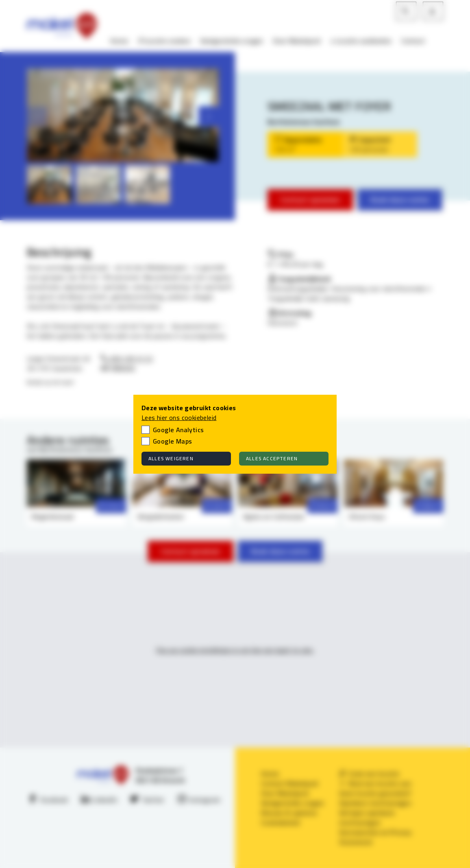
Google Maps (172, 441)
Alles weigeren (171, 458)
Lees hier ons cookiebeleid (179, 418)
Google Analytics (178, 430)
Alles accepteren (272, 458)
